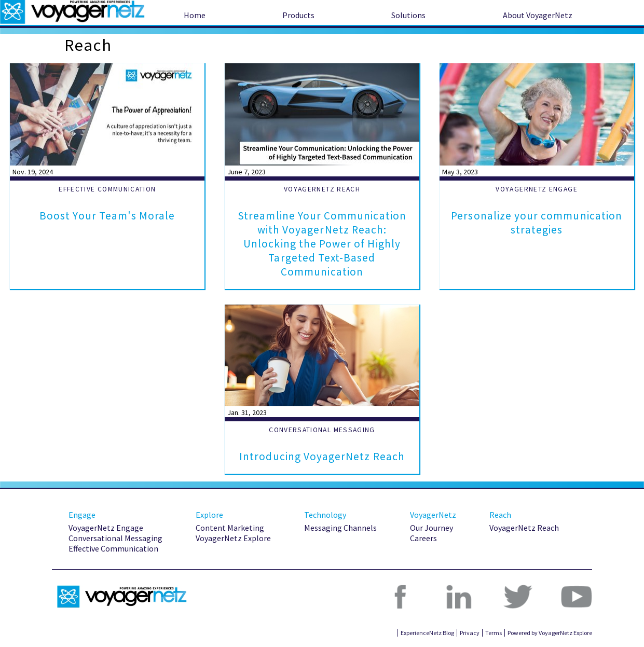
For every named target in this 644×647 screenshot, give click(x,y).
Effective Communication (113, 548)
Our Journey (431, 528)
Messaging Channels (340, 528)
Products (298, 15)
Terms (494, 633)
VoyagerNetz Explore (233, 538)
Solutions (408, 15)
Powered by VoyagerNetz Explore (550, 633)
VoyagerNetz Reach (524, 528)
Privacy (470, 633)
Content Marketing (230, 528)
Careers (423, 538)
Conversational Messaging (115, 538)
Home (195, 15)
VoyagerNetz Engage (106, 528)
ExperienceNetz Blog (427, 633)
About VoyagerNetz (538, 15)
